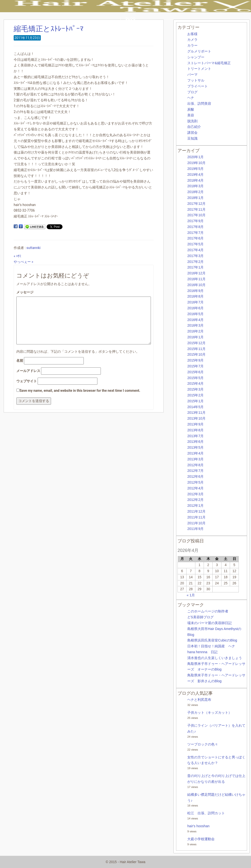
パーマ (192, 74)
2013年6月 (195, 442)
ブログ (192, 92)
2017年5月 (195, 244)
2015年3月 (195, 389)
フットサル (196, 80)
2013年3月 (195, 459)
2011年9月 (195, 529)
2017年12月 (196, 204)
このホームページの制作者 (208, 611)
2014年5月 (195, 407)
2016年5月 (195, 314)
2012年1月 (195, 506)
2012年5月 (195, 482)
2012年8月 (195, 465)
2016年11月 (196, 279)
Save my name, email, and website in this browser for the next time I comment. (80, 391)
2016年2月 (195, 331)
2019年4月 (195, 175)
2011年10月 (196, 523)
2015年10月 (196, 354)
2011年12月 (196, 511)
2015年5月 (195, 378)
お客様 (192, 34)
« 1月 (191, 595)
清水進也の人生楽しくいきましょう (215, 658)
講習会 (192, 133)
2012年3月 (195, 494)
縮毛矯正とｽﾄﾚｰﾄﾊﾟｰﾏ (49, 29)
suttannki (33, 248)
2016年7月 (195, 302)
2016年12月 (196, 273)
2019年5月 (195, 169)
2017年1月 (195, 267)
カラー (192, 45)
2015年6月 (195, 372)
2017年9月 (195, 221)
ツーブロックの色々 (203, 744)
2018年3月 (195, 186)
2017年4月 (195, 250)
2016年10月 (196, 285)
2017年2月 (195, 262)
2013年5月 (195, 447)
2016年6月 (195, 308)
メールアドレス (28, 371)
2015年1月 (195, 401)
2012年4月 (195, 488)
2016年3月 (195, 325)
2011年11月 (196, 517)
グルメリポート (199, 51)
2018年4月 (195, 180)
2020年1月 (195, 157)
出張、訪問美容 (199, 103)
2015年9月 (195, 360)
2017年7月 (195, 233)
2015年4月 (195, 383)
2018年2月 (195, 192)
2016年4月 (195, 320)
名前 (20, 361)
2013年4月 (195, 453)
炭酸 (191, 109)
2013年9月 (195, 424)
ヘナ (191, 98)
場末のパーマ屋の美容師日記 (209, 623)
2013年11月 (196, 413)
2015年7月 (195, 366)
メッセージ (25, 292)
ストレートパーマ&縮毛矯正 (209, 63)
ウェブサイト (27, 381)
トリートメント (199, 69)
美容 (191, 115)
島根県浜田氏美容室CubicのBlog (212, 640)
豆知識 (192, 138)
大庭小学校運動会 (201, 839)
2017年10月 (196, 215)
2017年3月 (195, 256)
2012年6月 (195, 476)
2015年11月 (196, 349)
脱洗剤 (192, 121)
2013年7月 (195, 436)
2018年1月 (195, 198)
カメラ (192, 40)
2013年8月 (195, 430)
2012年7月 (195, 471)
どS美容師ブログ (200, 617)
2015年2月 (195, 395)
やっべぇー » (23, 262)
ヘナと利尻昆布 (199, 700)
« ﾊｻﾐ (17, 256)
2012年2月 (195, 500)
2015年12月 (196, 343)
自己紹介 (194, 127)
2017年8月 (195, 227)
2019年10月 (196, 163)
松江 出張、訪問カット (206, 813)
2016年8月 (195, 296)
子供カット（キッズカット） (209, 713)
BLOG (131, 18)
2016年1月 (195, 337)
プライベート (198, 86)
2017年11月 (196, 209)
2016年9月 (195, 291)
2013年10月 (196, 418)
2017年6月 (195, 238)
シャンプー (196, 57)
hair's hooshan (198, 826)
